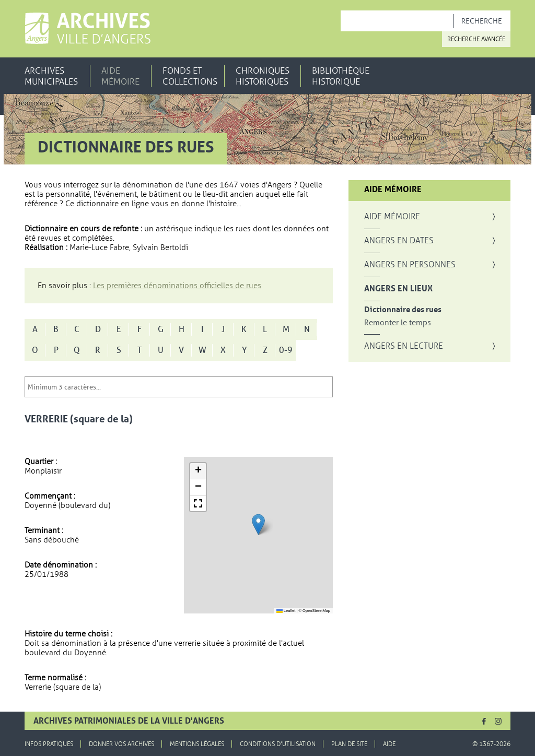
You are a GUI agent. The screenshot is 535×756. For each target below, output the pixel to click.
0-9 (286, 350)
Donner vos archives (121, 744)
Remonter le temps (398, 323)
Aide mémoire (120, 76)
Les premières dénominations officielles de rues (177, 286)
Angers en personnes (410, 265)
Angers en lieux (398, 289)
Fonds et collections (190, 76)
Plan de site (349, 744)
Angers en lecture (404, 346)
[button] (258, 524)
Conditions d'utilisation (278, 744)
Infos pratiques (49, 744)
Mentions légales (197, 744)
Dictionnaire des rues (403, 310)
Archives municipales (51, 76)
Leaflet (286, 611)
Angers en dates (399, 241)
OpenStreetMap (316, 611)
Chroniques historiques (263, 76)
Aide (389, 744)
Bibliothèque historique (341, 76)
